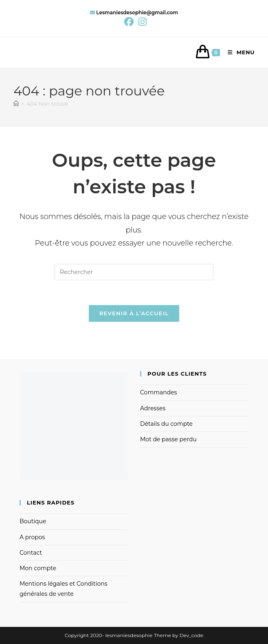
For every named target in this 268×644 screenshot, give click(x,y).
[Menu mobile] (238, 52)
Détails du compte (166, 424)
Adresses (153, 408)
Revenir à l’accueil (134, 313)
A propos (32, 537)
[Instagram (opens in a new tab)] (141, 22)
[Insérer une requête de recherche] (134, 272)
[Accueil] (16, 104)
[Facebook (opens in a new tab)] (129, 22)
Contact (31, 553)
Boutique (33, 521)
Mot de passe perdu (168, 439)
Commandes (159, 392)
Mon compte (38, 568)
